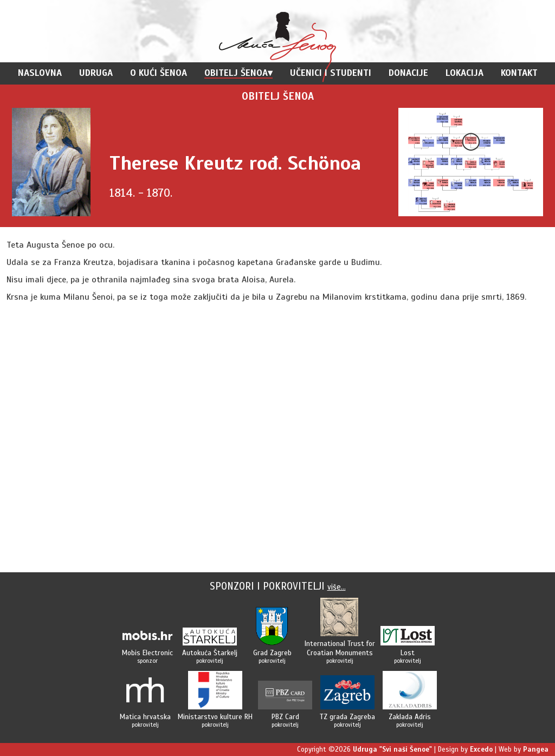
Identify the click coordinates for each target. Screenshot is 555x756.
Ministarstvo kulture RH (215, 717)
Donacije (408, 73)
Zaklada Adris (410, 717)
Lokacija (464, 73)
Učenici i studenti (331, 73)
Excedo (481, 749)
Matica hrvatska (145, 717)
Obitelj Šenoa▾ (238, 73)
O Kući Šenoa (159, 73)
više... (337, 587)
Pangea (536, 749)
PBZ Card (285, 717)
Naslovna (40, 73)
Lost (408, 653)
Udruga (96, 73)
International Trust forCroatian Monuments (340, 648)
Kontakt (519, 73)
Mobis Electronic (147, 653)
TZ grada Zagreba (347, 717)
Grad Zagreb (272, 653)
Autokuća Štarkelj (210, 653)
